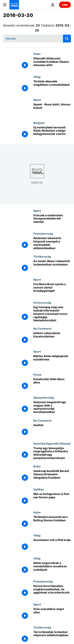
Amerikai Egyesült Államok (52, 443)
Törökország (42, 256)
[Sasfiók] (52, 430)
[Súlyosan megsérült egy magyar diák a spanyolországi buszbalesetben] (52, 407)
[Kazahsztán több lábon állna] (52, 384)
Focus (37, 374)
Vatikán (39, 489)
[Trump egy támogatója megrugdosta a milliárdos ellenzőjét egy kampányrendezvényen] (52, 453)
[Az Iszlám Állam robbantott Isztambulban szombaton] (52, 266)
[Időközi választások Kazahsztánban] (52, 338)
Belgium (39, 123)
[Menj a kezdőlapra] (14, 5)
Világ (37, 77)
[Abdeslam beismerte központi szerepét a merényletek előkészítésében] (52, 243)
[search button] (67, 39)
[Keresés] (37, 39)
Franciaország (43, 233)
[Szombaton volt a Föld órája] (52, 545)
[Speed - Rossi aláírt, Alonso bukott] (52, 110)
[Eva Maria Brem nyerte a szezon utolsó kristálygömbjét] (52, 289)
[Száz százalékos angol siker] (52, 614)
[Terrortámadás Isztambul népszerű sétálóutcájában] (52, 637)
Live (65, 5)
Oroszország (42, 302)
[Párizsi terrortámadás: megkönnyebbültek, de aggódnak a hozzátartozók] (52, 591)
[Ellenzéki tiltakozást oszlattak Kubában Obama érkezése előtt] (52, 64)
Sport (37, 100)
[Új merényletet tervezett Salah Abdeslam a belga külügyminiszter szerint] (52, 133)
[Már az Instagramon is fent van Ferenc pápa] (52, 499)
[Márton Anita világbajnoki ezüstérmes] (52, 361)
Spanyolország (44, 397)
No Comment (42, 328)
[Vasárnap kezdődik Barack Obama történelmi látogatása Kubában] (52, 476)
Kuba (37, 54)
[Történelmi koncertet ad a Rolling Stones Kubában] (52, 522)
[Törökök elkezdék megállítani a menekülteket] (52, 87)
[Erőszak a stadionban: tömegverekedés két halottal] (52, 221)
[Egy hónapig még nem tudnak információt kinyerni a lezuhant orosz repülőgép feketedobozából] (52, 314)
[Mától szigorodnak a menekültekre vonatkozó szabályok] (52, 568)
